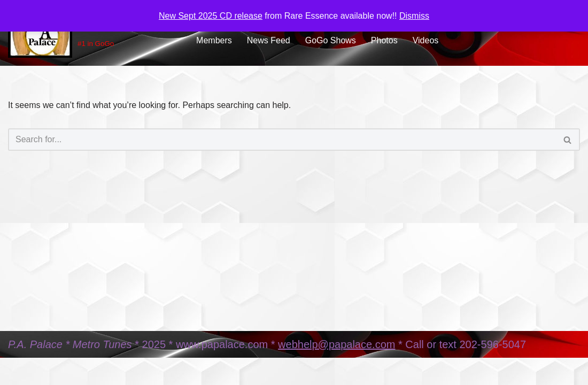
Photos (384, 40)
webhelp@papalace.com (336, 344)
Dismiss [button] (414, 16)
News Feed (269, 40)
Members (214, 40)
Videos (426, 40)
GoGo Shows (331, 40)
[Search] (282, 140)
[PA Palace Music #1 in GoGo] (93, 33)
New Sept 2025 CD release (211, 16)
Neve (18, 371)
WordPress (103, 371)
